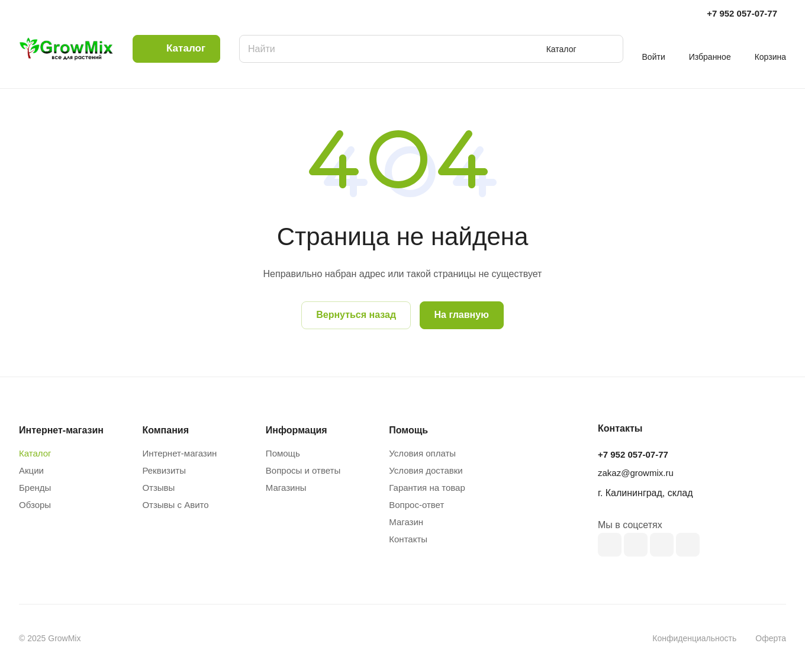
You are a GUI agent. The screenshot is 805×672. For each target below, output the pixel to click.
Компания (165, 430)
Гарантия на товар (427, 488)
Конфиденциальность (694, 638)
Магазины (286, 488)
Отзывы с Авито (175, 505)
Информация (297, 430)
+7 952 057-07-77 (742, 13)
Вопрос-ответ (416, 505)
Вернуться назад (356, 315)
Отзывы (158, 488)
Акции (31, 470)
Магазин (406, 522)
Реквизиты (164, 470)
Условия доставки (426, 470)
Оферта (771, 638)
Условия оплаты (422, 453)
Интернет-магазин (179, 453)
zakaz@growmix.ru (636, 473)
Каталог (35, 453)
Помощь (283, 453)
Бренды (35, 488)
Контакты (408, 539)
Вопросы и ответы (303, 470)
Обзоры (35, 505)
